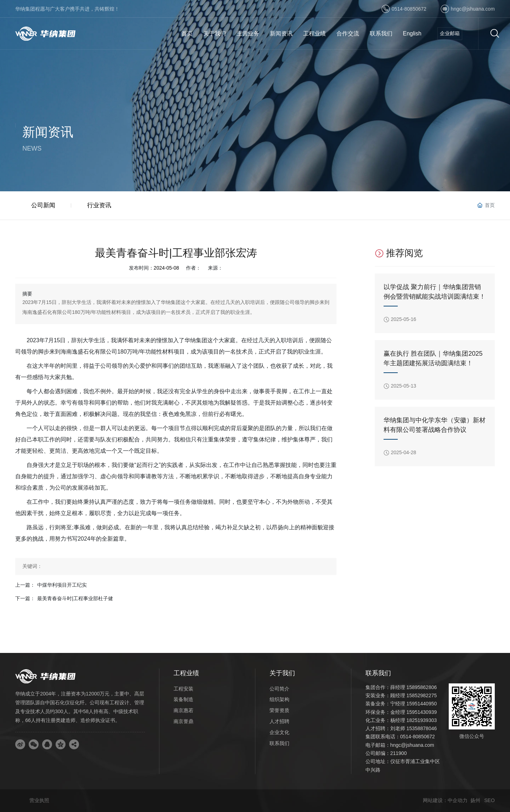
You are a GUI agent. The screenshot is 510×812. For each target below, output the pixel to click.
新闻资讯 (48, 132)
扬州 (475, 800)
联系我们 (279, 743)
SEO (489, 800)
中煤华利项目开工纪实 (62, 585)
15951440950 (422, 704)
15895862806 (422, 687)
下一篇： (25, 598)
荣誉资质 (279, 710)
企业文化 (279, 732)
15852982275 (422, 695)
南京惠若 (183, 710)
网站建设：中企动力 (445, 800)
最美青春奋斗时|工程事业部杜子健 (75, 598)
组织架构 (279, 699)
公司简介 (279, 689)
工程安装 (183, 689)
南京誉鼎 (183, 721)
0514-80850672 (409, 9)
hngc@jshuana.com (473, 9)
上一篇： (25, 585)
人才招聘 (279, 721)
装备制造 (183, 699)
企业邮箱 (450, 33)
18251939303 (422, 720)
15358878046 (422, 728)
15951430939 (422, 712)
